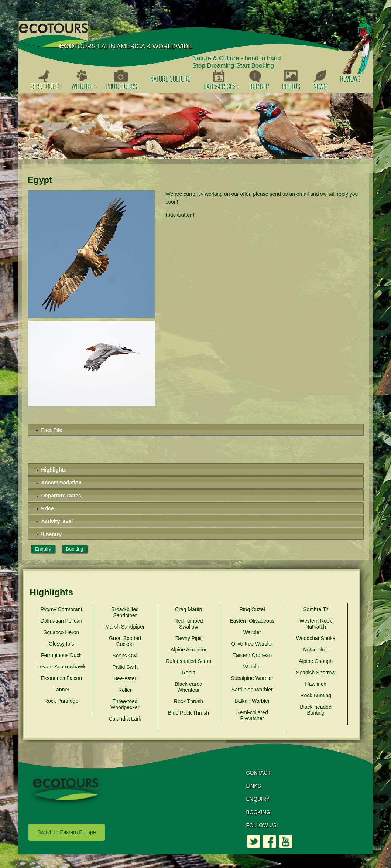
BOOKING (258, 812)
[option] (196, 126)
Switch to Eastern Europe (67, 832)
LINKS (254, 786)
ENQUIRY (258, 799)
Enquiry (43, 549)
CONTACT (259, 773)
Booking (75, 549)
